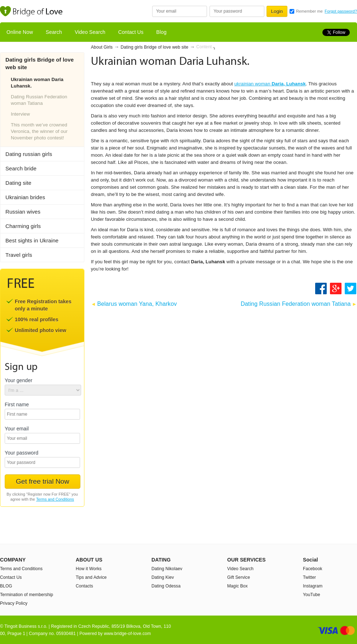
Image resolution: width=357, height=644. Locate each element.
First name (17, 405)
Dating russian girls (29, 154)
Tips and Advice (91, 577)
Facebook (313, 569)
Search (54, 32)
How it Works (89, 569)
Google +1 (336, 289)
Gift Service (239, 577)
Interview (20, 114)
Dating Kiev (163, 577)
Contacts (84, 586)
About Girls (102, 47)
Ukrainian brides (25, 197)
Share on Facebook (321, 289)
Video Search (90, 32)
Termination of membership (27, 595)
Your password (21, 453)
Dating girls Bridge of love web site (155, 47)
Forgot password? (341, 11)
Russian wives (23, 212)
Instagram (313, 586)
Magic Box (237, 586)
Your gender (19, 381)
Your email (17, 429)
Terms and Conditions (55, 499)
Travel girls (19, 255)
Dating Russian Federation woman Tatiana (39, 100)
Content (204, 47)
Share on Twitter (351, 289)
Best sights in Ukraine (32, 240)
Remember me (309, 11)
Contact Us (131, 32)
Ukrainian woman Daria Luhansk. (37, 83)
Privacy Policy (14, 603)
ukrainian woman (270, 84)
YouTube (312, 595)
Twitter (309, 577)
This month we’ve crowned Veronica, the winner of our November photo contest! (39, 131)
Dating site (18, 183)
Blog (161, 32)
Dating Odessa (166, 586)
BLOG (6, 586)
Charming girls (23, 226)
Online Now (20, 32)
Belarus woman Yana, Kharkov (137, 304)
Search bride (21, 168)
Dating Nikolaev (167, 569)
